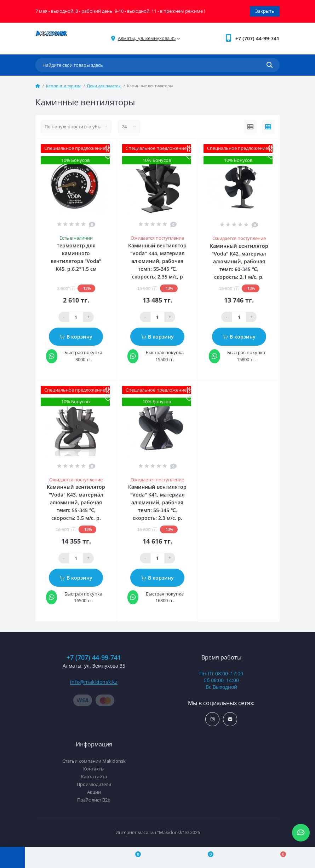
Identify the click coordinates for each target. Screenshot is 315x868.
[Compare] (134, 857)
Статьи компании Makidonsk (94, 761)
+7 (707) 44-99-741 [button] (94, 658)
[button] (257, 38)
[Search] (270, 65)
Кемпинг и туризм (63, 86)
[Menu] (12, 857)
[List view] (250, 127)
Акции (94, 792)
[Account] (61, 857)
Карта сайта (94, 776)
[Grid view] (268, 127)
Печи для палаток (104, 86)
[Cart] (279, 857)
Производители (94, 784)
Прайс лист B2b (94, 800)
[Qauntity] (76, 317)
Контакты (94, 769)
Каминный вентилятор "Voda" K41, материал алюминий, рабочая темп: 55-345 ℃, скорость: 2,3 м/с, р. (157, 502)
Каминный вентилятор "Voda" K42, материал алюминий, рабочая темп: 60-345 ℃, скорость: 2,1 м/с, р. (239, 261)
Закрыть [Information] (265, 11)
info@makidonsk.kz (94, 682)
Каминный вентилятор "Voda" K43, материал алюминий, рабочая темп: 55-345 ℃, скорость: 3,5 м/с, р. (76, 502)
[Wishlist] (206, 857)
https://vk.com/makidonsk (230, 719)
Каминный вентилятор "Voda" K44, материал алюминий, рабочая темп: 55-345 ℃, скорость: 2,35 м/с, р (157, 261)
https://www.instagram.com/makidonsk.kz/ (213, 719)
